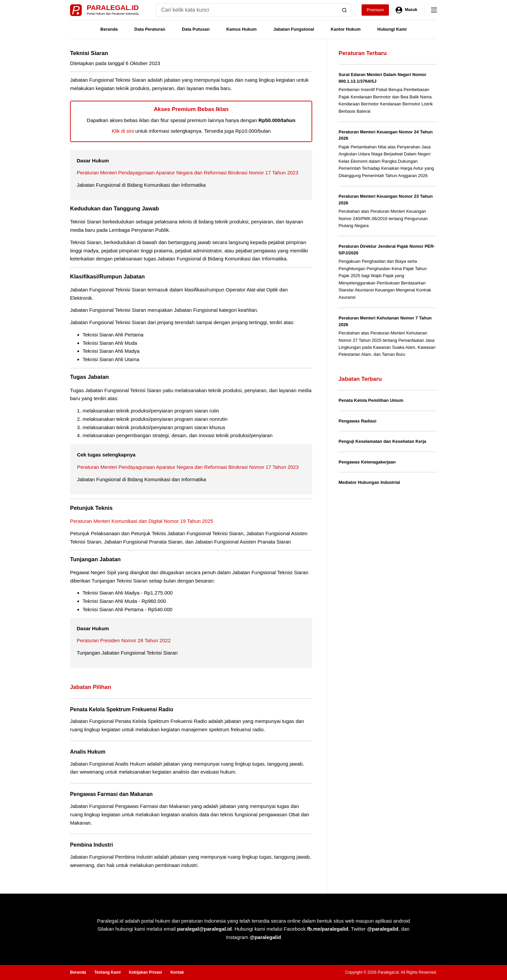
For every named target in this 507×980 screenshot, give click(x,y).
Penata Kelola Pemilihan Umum (371, 400)
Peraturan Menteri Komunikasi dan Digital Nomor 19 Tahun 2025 (142, 521)
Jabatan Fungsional (294, 29)
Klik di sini (123, 131)
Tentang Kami (107, 972)
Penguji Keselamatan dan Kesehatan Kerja (382, 441)
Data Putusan (196, 29)
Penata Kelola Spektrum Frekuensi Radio (122, 709)
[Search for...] (247, 10)
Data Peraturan (150, 29)
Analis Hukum (88, 752)
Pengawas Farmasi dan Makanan (111, 794)
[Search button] (345, 10)
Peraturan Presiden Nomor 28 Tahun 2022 (124, 640)
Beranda (109, 29)
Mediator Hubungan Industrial (369, 482)
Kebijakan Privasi (145, 972)
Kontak (177, 972)
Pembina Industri (92, 845)
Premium (375, 10)
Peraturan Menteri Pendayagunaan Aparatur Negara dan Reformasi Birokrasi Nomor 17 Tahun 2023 (187, 173)
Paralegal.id (113, 8)
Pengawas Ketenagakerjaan (367, 462)
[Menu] (434, 10)
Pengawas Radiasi (357, 421)
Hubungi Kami (392, 29)
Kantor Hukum (346, 29)
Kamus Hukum (241, 29)
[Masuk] (406, 10)
